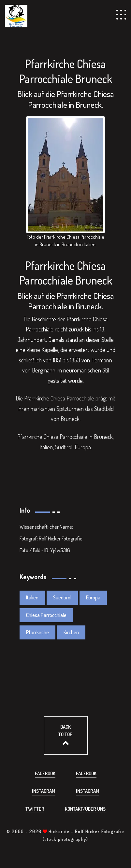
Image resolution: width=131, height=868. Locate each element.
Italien (32, 597)
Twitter (35, 809)
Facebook (45, 773)
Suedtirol (62, 597)
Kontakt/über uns (85, 809)
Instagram (44, 791)
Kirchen (71, 632)
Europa (93, 597)
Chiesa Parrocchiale (46, 615)
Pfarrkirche (37, 632)
